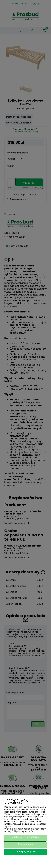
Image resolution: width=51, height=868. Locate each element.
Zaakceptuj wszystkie (26, 852)
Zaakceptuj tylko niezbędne (26, 837)
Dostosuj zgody (26, 844)
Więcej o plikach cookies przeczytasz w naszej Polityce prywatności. (25, 830)
